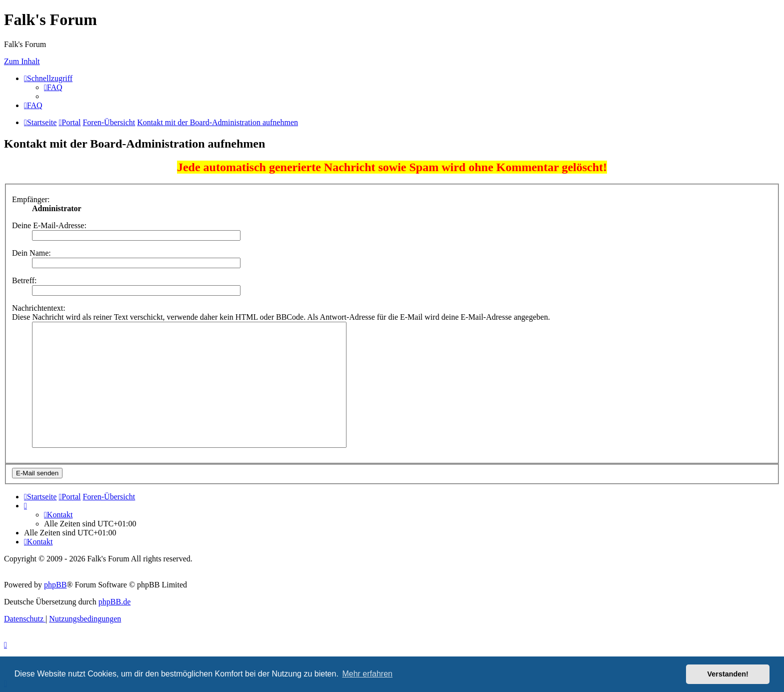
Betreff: (24, 280)
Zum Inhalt (22, 61)
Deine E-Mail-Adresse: (49, 225)
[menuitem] (53, 87)
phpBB (55, 585)
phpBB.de (114, 602)
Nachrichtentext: (39, 308)
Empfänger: (31, 199)
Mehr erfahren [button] (367, 674)
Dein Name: (31, 253)
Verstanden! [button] (728, 674)
